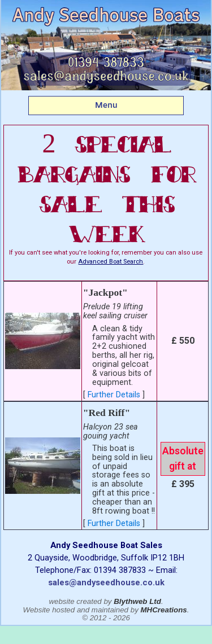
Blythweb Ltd (137, 601)
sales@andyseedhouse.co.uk (106, 582)
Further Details (114, 395)
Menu (106, 105)
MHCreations (164, 610)
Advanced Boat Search (111, 262)
